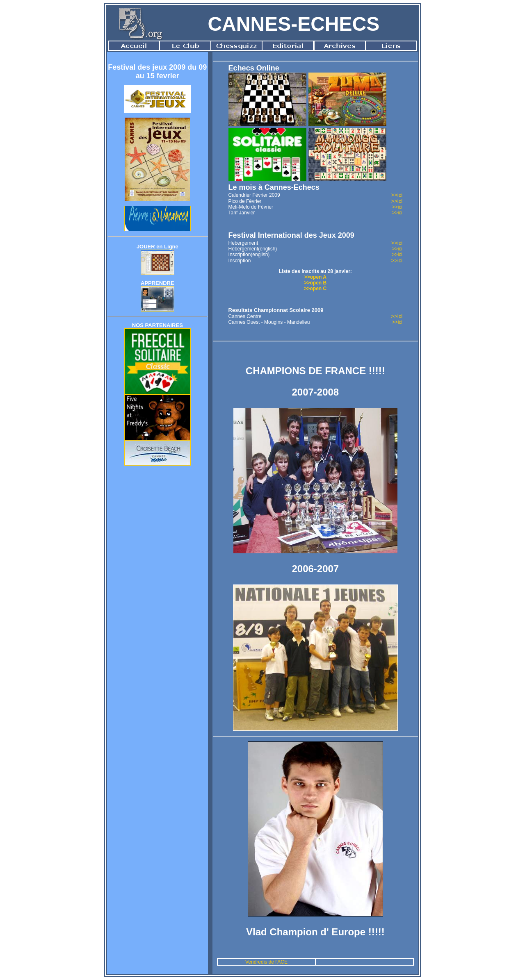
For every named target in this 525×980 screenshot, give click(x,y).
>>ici (397, 195)
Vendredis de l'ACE (266, 962)
